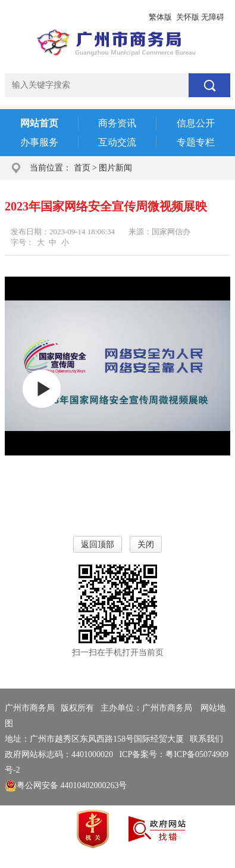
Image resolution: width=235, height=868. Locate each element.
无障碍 (213, 17)
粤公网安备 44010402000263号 (66, 785)
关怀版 (188, 17)
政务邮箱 (86, 17)
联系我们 (206, 739)
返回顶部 (98, 545)
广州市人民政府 (34, 17)
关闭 (146, 545)
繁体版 (160, 17)
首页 (82, 168)
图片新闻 (115, 168)
